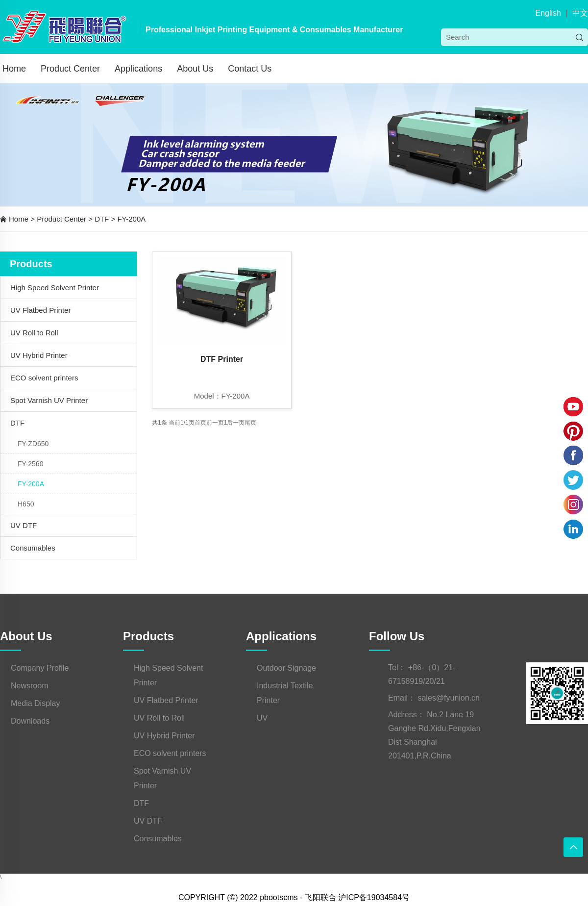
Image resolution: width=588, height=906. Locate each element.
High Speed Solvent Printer (55, 288)
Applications (138, 69)
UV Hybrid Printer (39, 355)
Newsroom (29, 686)
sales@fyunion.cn (449, 698)
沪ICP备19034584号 (374, 897)
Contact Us (250, 69)
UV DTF (24, 525)
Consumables (33, 548)
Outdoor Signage (286, 668)
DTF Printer (222, 359)
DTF (102, 219)
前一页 (215, 423)
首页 (200, 423)
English (548, 13)
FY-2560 (30, 464)
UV (262, 718)
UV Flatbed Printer (40, 310)
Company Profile (40, 668)
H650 (26, 504)
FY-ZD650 (33, 444)
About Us (195, 69)
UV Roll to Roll (34, 333)
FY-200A (131, 219)
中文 (580, 13)
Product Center (70, 69)
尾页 (250, 423)
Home (14, 69)
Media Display (35, 703)
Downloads (30, 721)
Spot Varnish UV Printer (49, 400)
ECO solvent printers (44, 378)
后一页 (236, 423)
